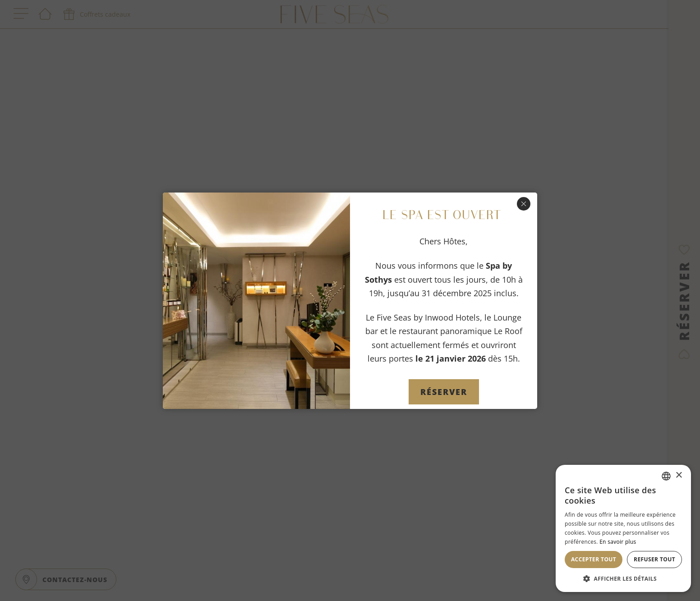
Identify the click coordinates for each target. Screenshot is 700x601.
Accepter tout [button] (594, 559)
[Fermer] (524, 204)
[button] (623, 578)
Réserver (444, 392)
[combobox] (666, 476)
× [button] (679, 475)
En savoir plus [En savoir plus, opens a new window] (618, 542)
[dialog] (623, 528)
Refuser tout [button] (654, 559)
